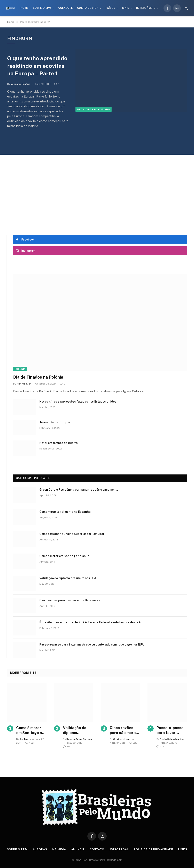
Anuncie (78, 849)
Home (25, 8)
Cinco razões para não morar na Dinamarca (70, 600)
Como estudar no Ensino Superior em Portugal (72, 534)
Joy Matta (25, 739)
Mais (126, 8)
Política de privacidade (153, 849)
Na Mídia (59, 849)
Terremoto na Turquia (55, 422)
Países (110, 8)
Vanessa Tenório (21, 84)
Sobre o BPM (42, 8)
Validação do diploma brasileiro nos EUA (68, 578)
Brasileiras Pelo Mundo (94, 109)
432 (30, 743)
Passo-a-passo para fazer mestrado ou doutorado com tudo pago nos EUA (92, 644)
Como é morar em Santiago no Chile (64, 556)
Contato (97, 849)
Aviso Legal (119, 849)
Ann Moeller (24, 384)
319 (160, 747)
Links (183, 849)
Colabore (66, 8)
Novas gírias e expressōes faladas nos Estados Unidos (78, 402)
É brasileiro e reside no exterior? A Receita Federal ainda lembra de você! (90, 622)
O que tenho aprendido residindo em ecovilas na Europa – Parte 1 (37, 66)
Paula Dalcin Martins (172, 739)
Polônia (20, 369)
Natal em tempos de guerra (59, 443)
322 (133, 743)
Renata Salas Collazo (79, 739)
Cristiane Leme (122, 739)
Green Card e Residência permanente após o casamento (79, 490)
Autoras (40, 849)
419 (67, 747)
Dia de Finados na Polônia (38, 377)
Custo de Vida (88, 8)
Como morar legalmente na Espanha (65, 512)
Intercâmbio (146, 8)
